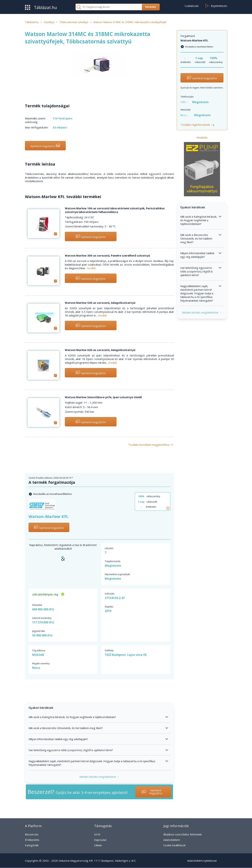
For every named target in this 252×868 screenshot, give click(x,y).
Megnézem (113, 566)
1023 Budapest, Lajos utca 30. (126, 655)
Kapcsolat (100, 840)
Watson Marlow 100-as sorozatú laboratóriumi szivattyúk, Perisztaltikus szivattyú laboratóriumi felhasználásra (115, 210)
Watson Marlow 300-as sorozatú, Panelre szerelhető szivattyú (107, 255)
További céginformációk (198, 125)
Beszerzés (32, 834)
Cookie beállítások (174, 845)
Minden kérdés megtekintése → (99, 777)
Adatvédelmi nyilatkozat (202, 861)
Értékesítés (32, 840)
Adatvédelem (172, 840)
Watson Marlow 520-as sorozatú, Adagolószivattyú (100, 303)
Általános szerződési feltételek (183, 834)
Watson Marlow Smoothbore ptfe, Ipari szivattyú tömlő (103, 397)
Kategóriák (32, 845)
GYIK (97, 834)
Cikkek (98, 845)
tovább (91, 268)
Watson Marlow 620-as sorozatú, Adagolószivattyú (100, 350)
